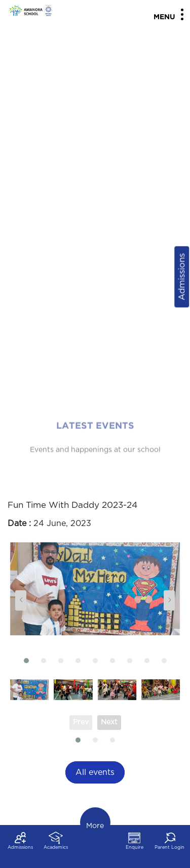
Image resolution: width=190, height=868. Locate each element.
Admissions (182, 277)
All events (95, 772)
